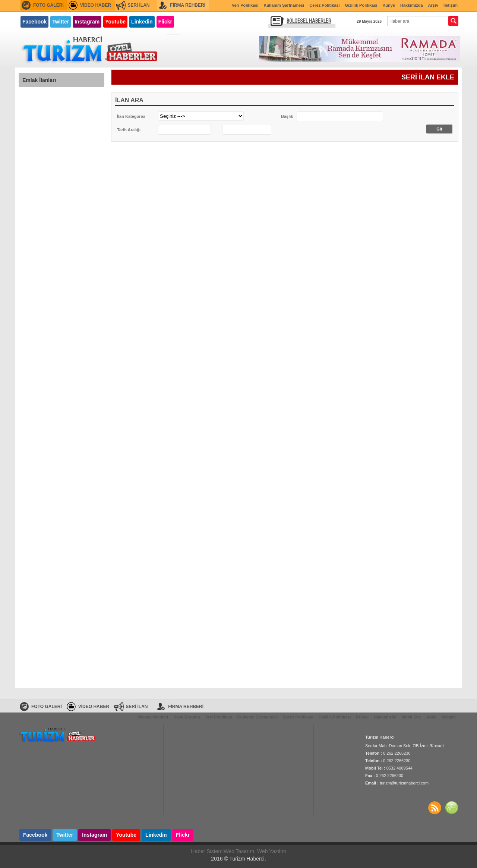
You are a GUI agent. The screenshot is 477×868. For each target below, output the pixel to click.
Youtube (115, 22)
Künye (389, 5)
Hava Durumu (187, 717)
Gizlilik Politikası (361, 5)
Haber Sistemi (207, 851)
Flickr (165, 22)
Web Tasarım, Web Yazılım (255, 851)
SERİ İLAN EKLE (428, 77)
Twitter (61, 22)
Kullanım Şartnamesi (284, 5)
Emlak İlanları (39, 80)
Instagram (87, 22)
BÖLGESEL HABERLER (309, 21)
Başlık (287, 116)
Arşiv (433, 5)
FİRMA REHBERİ (188, 5)
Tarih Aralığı (129, 130)
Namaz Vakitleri (153, 717)
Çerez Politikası (324, 5)
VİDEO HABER (96, 5)
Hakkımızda (412, 5)
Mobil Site (411, 717)
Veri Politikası (245, 5)
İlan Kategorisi (131, 116)
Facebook (34, 22)
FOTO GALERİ (48, 5)
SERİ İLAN (138, 5)
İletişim (451, 5)
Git (439, 129)
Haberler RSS (435, 808)
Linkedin (142, 22)
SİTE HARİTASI (452, 808)
